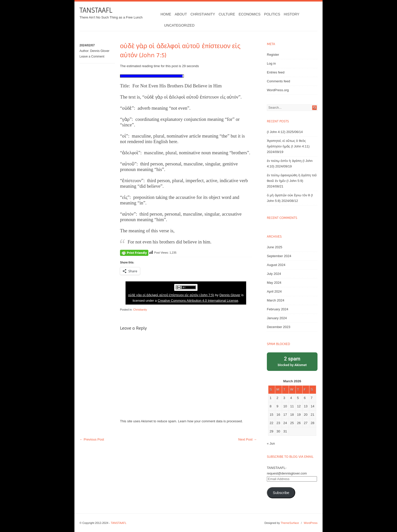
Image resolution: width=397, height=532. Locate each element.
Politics (272, 14)
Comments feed (279, 81)
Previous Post (92, 439)
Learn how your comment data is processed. (210, 421)
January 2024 (277, 318)
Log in (271, 63)
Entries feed (276, 72)
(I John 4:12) (276, 132)
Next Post (247, 439)
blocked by (292, 361)
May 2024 (274, 283)
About (181, 14)
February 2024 (278, 309)
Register (273, 55)
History (292, 14)
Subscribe (281, 493)
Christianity (203, 14)
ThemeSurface (290, 523)
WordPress (311, 523)
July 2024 (274, 274)
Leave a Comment (92, 56)
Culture (227, 14)
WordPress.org (278, 90)
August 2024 (276, 265)
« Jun (271, 443)
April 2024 (274, 291)
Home (166, 14)
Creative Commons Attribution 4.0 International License (198, 301)
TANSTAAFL (96, 10)
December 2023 (279, 327)
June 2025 (275, 247)
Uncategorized (179, 25)
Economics (250, 14)
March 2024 (276, 300)
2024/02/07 (87, 45)
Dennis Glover (100, 51)
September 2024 (279, 256)
